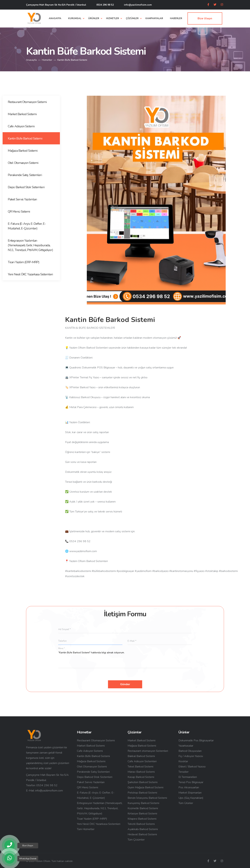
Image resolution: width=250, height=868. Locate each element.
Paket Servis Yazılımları (91, 782)
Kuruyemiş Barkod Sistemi (143, 803)
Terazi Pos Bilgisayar (191, 782)
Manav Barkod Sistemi (141, 772)
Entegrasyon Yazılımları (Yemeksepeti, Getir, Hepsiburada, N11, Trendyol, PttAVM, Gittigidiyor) (100, 808)
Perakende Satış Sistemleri (93, 772)
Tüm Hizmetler (86, 829)
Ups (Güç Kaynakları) (191, 798)
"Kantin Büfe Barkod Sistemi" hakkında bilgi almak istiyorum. (125, 659)
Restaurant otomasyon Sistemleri (148, 751)
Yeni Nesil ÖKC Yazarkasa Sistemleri (99, 824)
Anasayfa (31, 60)
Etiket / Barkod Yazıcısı (192, 767)
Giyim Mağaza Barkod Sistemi (145, 787)
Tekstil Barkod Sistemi (141, 824)
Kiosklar (183, 761)
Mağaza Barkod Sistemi (91, 761)
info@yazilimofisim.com (138, 5)
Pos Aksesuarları (189, 787)
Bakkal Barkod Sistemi (141, 756)
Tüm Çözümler (136, 840)
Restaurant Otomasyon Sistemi (96, 740)
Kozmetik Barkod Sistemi (143, 808)
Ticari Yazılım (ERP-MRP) (92, 819)
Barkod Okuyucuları (190, 751)
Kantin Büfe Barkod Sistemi (93, 756)
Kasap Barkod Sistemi (141, 777)
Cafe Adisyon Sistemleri (142, 761)
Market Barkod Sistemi (91, 746)
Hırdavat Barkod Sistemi (142, 834)
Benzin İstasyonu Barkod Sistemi (147, 798)
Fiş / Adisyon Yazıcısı (191, 756)
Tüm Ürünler (186, 803)
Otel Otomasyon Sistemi (92, 767)
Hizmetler (47, 60)
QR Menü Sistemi (87, 787)
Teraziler (184, 772)
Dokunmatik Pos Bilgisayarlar (196, 740)
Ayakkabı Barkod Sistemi (143, 829)
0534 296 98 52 (105, 5)
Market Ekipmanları (190, 793)
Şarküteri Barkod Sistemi (143, 782)
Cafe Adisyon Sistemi (90, 751)
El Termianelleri (188, 777)
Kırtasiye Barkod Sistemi (142, 814)
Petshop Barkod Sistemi (142, 793)
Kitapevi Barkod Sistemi (142, 819)
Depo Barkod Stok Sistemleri (95, 777)
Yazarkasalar (186, 746)
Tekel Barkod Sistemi (140, 767)
